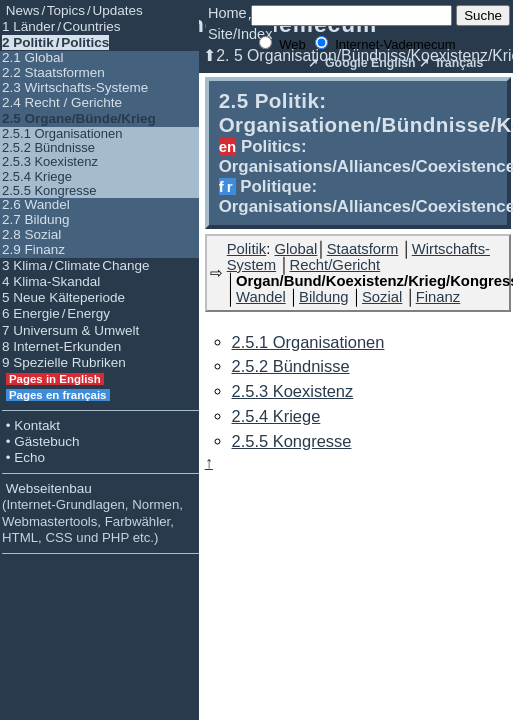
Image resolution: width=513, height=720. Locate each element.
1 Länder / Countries (61, 26)
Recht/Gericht (335, 265)
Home (227, 13)
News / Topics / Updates (72, 10)
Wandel (261, 297)
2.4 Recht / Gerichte (62, 102)
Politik (247, 249)
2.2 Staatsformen (53, 72)
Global (295, 249)
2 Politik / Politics (55, 42)
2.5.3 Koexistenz (50, 161)
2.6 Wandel (36, 204)
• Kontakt (31, 425)
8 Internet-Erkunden (61, 346)
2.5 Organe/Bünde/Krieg (79, 118)
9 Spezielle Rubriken (64, 362)
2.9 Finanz (33, 249)
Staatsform (363, 249)
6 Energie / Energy (56, 313)
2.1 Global (33, 57)
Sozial (382, 297)
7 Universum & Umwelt (70, 330)
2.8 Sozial (31, 234)
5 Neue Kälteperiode (63, 297)
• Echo (23, 457)
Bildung (323, 297)
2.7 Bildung (36, 219)
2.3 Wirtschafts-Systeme (75, 87)
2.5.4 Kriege (37, 176)
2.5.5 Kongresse (49, 190)
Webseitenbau (92, 513)
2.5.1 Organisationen (62, 133)
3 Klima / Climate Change (75, 265)
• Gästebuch (41, 441)
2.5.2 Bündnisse (48, 147)
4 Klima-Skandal (51, 281)
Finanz (438, 297)
